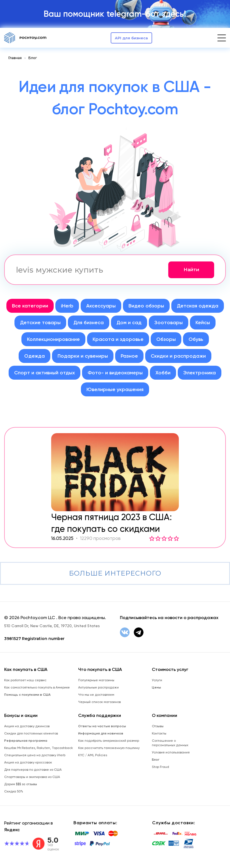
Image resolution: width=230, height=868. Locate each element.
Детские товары (40, 323)
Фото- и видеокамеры (115, 373)
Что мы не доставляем (96, 695)
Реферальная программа (26, 741)
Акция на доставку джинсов (27, 726)
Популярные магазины (96, 680)
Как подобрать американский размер (109, 741)
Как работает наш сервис (25, 680)
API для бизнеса (131, 38)
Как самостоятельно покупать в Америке (37, 687)
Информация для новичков (101, 733)
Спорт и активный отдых (44, 373)
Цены (156, 687)
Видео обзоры (146, 306)
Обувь (196, 339)
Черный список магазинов (99, 702)
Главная (15, 58)
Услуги (157, 680)
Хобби (163, 373)
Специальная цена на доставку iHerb (35, 755)
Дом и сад (129, 323)
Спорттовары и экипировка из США (32, 777)
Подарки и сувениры (83, 356)
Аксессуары (101, 306)
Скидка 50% (14, 791)
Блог (33, 58)
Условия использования (171, 752)
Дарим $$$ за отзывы (21, 784)
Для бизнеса (89, 323)
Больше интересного (115, 573)
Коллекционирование (53, 339)
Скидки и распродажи (178, 356)
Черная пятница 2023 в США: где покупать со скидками (112, 523)
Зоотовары (169, 323)
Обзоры (166, 339)
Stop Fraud (160, 767)
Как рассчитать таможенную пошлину (109, 748)
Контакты (159, 733)
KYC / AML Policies (93, 755)
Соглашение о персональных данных (170, 743)
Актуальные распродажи (98, 687)
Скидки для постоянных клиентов (31, 733)
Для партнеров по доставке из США (33, 770)
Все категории (30, 306)
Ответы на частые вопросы (102, 726)
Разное (129, 356)
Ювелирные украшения (115, 389)
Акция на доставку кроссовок (28, 762)
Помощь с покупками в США (27, 695)
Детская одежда (198, 306)
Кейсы (203, 323)
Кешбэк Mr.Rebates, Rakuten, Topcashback (39, 748)
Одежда (34, 356)
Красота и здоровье (118, 339)
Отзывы (158, 726)
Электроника (200, 373)
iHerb (67, 306)
